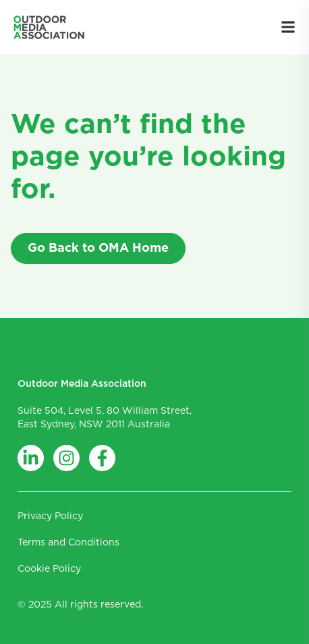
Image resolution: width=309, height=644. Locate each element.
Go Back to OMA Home (98, 248)
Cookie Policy (49, 569)
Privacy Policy (50, 516)
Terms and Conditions (68, 543)
